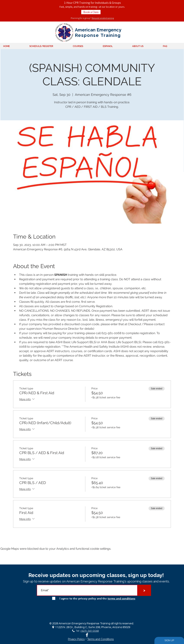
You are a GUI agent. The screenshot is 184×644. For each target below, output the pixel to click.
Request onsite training (103, 18)
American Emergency (98, 30)
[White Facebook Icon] (87, 635)
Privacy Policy (76, 639)
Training (110, 35)
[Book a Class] (91, 12)
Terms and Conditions (101, 639)
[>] (144, 590)
